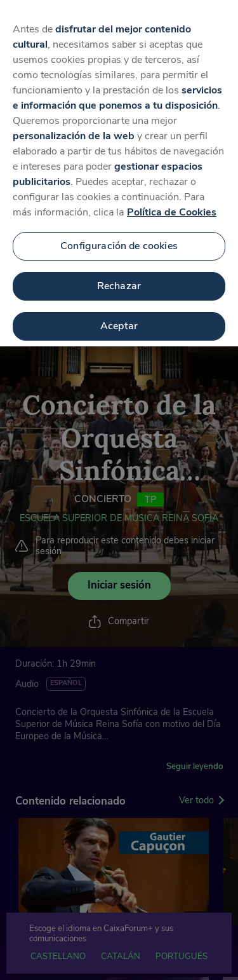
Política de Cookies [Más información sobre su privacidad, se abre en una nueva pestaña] (172, 203)
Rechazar (119, 277)
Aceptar (119, 317)
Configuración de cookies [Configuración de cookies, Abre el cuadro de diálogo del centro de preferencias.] (119, 237)
